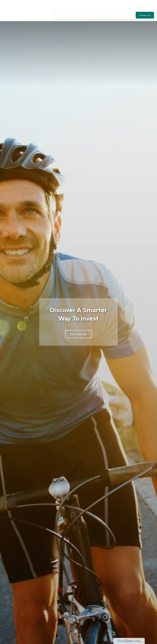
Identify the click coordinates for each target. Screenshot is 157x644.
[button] (60, 6)
